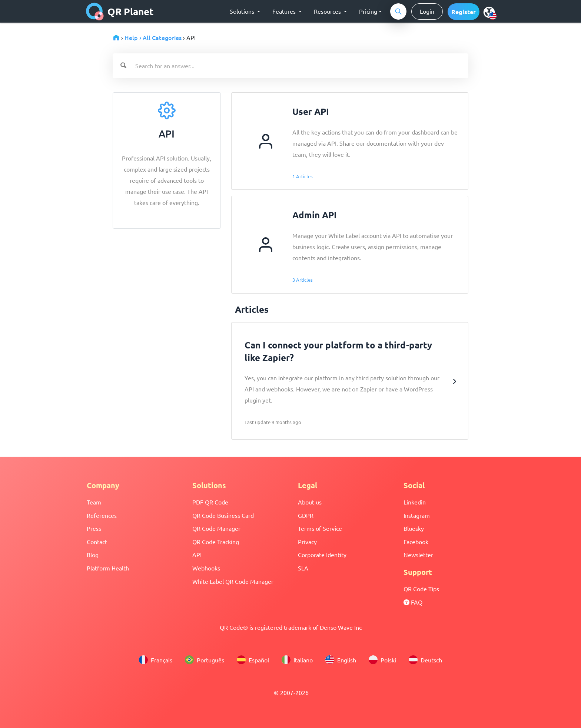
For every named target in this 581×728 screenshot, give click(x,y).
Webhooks (206, 568)
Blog (93, 555)
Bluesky (414, 528)
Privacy (307, 542)
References (102, 515)
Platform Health (108, 568)
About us (310, 502)
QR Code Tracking (216, 542)
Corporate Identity (322, 555)
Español (253, 660)
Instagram (417, 515)
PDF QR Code (210, 502)
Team (94, 502)
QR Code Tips (421, 589)
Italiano (297, 660)
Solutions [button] (243, 11)
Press (94, 528)
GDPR (306, 515)
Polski (382, 660)
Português (205, 660)
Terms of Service (320, 528)
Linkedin (415, 502)
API (197, 555)
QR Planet (120, 11)
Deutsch (425, 660)
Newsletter (418, 555)
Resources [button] (328, 11)
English (341, 660)
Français (156, 660)
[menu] (489, 12)
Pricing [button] (368, 11)
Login (427, 11)
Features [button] (285, 11)
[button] (464, 12)
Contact (97, 542)
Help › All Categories (153, 37)
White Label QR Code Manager (233, 581)
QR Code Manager (216, 528)
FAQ (413, 602)
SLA (303, 568)
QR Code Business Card (223, 515)
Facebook (416, 542)
